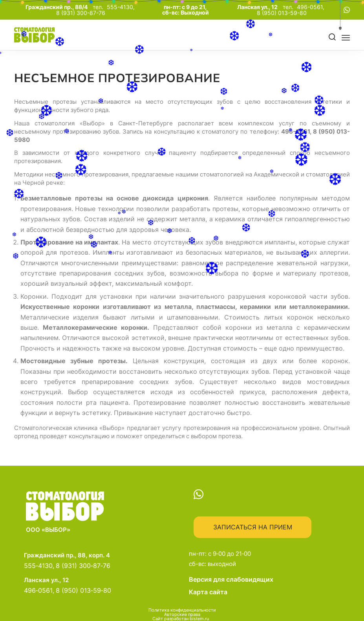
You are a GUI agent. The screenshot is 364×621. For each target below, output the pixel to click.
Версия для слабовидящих (264, 579)
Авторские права (182, 614)
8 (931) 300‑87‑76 (83, 566)
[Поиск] (332, 37)
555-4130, (122, 7)
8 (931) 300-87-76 (81, 13)
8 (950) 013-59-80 (282, 13)
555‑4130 (38, 566)
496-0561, (311, 7)
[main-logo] (47, 35)
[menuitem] (329, 37)
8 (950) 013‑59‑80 (83, 590)
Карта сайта (208, 592)
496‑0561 (38, 590)
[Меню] (346, 37)
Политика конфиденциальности (182, 610)
